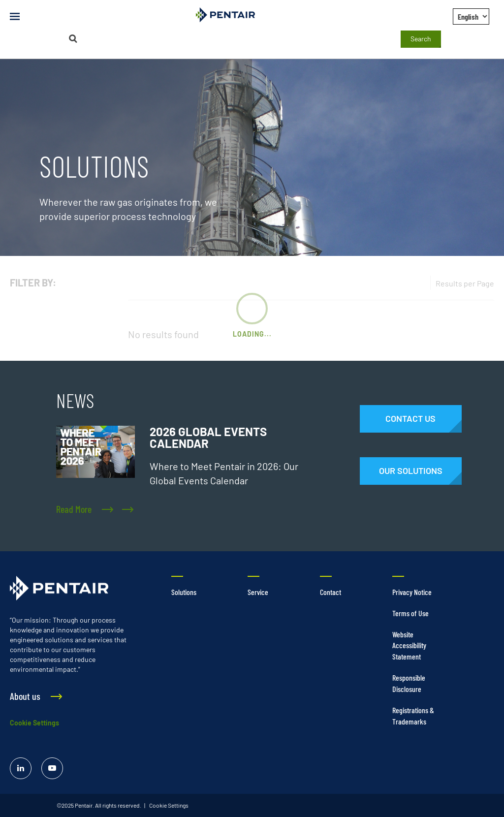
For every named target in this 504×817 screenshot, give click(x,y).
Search (421, 39)
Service (258, 592)
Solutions (184, 592)
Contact (331, 592)
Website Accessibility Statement (409, 645)
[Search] (73, 39)
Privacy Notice (412, 592)
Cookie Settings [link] (168, 805)
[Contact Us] (411, 419)
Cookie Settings (34, 723)
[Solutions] (411, 471)
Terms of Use (410, 613)
